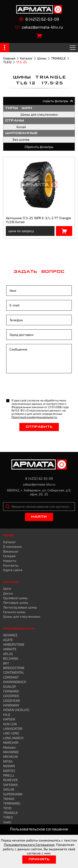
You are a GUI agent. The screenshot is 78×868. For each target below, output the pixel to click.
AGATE (8, 640)
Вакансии (11, 551)
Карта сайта (13, 570)
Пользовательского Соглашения (29, 845)
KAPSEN (9, 719)
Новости (10, 561)
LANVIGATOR (13, 728)
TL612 (7, 62)
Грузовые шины (15, 598)
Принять (39, 859)
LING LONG (11, 733)
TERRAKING (12, 803)
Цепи (7, 588)
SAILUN (9, 789)
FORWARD (11, 691)
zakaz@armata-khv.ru (39, 27)
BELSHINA (11, 658)
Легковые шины (16, 602)
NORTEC (9, 771)
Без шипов (21, 139)
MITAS (8, 761)
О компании (12, 546)
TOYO (7, 808)
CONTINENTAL (14, 672)
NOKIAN (9, 766)
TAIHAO (9, 799)
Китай (21, 127)
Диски (8, 593)
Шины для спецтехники (39, 114)
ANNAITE (10, 649)
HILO (7, 714)
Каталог (26, 58)
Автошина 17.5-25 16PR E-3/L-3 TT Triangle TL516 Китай (38, 220)
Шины (42, 58)
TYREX (8, 817)
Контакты (11, 565)
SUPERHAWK (13, 794)
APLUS (8, 654)
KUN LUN (10, 724)
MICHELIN (10, 756)
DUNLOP (9, 686)
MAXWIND (11, 752)
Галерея (9, 556)
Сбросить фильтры (39, 147)
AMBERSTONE (14, 644)
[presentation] (38, 386)
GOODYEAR (12, 700)
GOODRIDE (11, 696)
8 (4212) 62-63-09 (39, 19)
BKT (6, 663)
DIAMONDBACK (15, 682)
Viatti (7, 822)
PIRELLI (9, 775)
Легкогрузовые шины (20, 607)
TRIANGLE (59, 58)
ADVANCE (10, 635)
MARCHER (11, 742)
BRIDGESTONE (14, 668)
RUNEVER (10, 780)
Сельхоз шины (14, 612)
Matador (10, 747)
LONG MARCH (13, 738)
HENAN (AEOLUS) (16, 710)
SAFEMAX (11, 785)
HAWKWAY (11, 705)
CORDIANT (11, 677)
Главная (9, 58)
